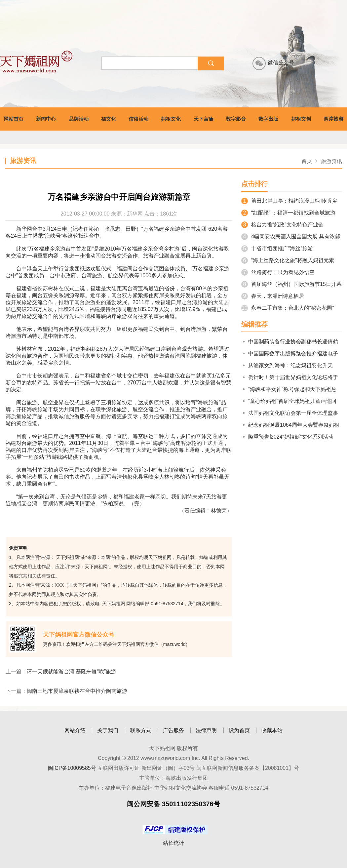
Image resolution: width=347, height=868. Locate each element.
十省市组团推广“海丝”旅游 (277, 248)
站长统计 (173, 843)
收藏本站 (272, 730)
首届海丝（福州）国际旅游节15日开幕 (291, 284)
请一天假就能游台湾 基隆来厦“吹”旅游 (72, 671)
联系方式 (141, 730)
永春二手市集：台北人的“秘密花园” (288, 308)
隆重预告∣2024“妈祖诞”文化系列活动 (287, 437)
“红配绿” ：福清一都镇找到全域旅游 (288, 213)
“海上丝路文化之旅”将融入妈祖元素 (288, 260)
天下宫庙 (204, 119)
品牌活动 (79, 119)
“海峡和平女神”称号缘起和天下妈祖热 (289, 389)
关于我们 (108, 730)
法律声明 (206, 730)
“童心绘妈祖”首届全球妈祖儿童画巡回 (289, 401)
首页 (307, 161)
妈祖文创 (301, 119)
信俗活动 (138, 119)
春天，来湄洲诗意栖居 (273, 296)
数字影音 (236, 119)
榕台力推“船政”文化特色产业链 (282, 225)
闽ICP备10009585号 (72, 768)
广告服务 (173, 730)
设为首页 (239, 730)
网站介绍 (75, 730)
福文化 (109, 119)
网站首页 (14, 119)
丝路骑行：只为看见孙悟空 (278, 272)
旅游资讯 (331, 161)
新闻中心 (46, 119)
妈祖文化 (171, 119)
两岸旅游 (333, 119)
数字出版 (268, 119)
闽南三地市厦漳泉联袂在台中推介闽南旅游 (77, 691)
